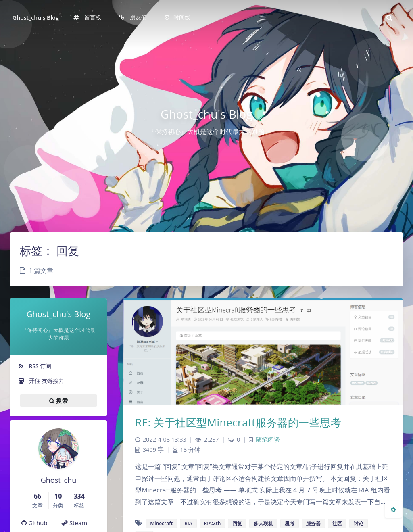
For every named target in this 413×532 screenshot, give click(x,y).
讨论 (359, 523)
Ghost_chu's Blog (36, 18)
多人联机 (263, 523)
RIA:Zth (213, 523)
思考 (290, 523)
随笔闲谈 (268, 439)
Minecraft (161, 523)
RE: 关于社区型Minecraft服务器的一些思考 (238, 422)
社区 (337, 523)
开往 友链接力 (41, 381)
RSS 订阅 (35, 366)
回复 (237, 523)
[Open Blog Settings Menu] (393, 509)
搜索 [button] (58, 401)
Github (34, 523)
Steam (74, 523)
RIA (188, 523)
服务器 (313, 523)
